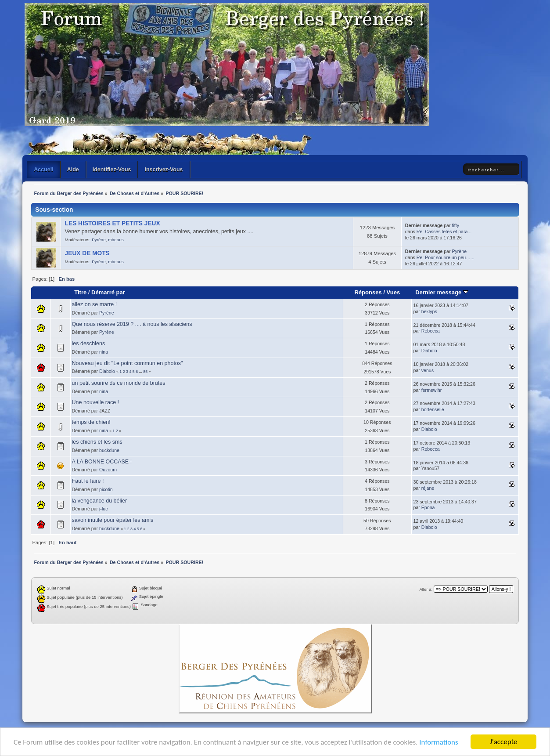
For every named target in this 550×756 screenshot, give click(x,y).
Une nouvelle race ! (95, 402)
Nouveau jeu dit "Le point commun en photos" (128, 363)
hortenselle (433, 409)
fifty (455, 225)
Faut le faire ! (88, 481)
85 (145, 372)
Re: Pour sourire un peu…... (446, 257)
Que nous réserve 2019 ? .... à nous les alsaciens (132, 324)
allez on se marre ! (95, 304)
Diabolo (429, 351)
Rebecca (431, 331)
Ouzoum (108, 470)
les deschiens (89, 344)
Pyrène (99, 240)
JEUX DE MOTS (87, 253)
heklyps (429, 311)
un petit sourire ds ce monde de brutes (119, 383)
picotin (106, 489)
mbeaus (116, 240)
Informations (439, 743)
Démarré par (108, 292)
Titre (80, 292)
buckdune (109, 450)
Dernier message (442, 292)
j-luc (103, 509)
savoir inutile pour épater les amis (113, 520)
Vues (394, 292)
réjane (428, 488)
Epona (428, 507)
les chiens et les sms (97, 442)
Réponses (368, 292)
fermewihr (432, 390)
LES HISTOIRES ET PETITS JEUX (113, 223)
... (141, 372)
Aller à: (426, 589)
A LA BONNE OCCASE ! (102, 462)
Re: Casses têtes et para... (444, 232)
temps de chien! (91, 422)
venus (428, 370)
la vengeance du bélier (99, 501)
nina (104, 352)
